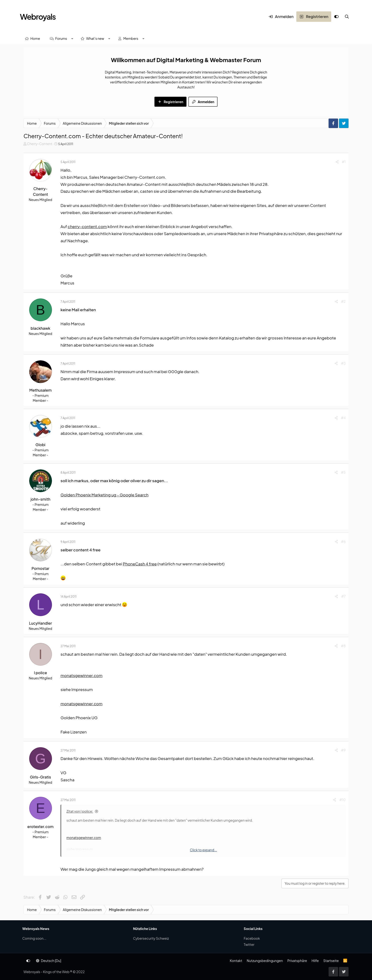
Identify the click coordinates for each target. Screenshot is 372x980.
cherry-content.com (87, 226)
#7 (343, 596)
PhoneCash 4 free (140, 564)
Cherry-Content (40, 144)
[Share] (337, 162)
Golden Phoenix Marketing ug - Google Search (105, 495)
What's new (95, 38)
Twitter (249, 944)
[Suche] (347, 17)
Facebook (252, 938)
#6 (343, 541)
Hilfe (315, 961)
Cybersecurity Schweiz (151, 938)
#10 (342, 800)
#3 (343, 363)
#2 (343, 301)
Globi (41, 445)
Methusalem (40, 390)
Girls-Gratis (40, 777)
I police (40, 673)
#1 (344, 162)
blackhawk (40, 328)
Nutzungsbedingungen (265, 961)
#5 (343, 472)
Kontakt (236, 961)
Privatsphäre (297, 961)
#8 (343, 646)
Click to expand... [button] (203, 850)
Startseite (331, 961)
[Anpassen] (336, 17)
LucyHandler (40, 623)
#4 (343, 418)
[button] (72, 39)
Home (35, 38)
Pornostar (40, 568)
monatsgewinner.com (81, 675)
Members (131, 38)
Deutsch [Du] (49, 961)
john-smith (41, 499)
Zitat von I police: (80, 811)
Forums (61, 38)
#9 (343, 750)
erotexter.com (40, 827)
